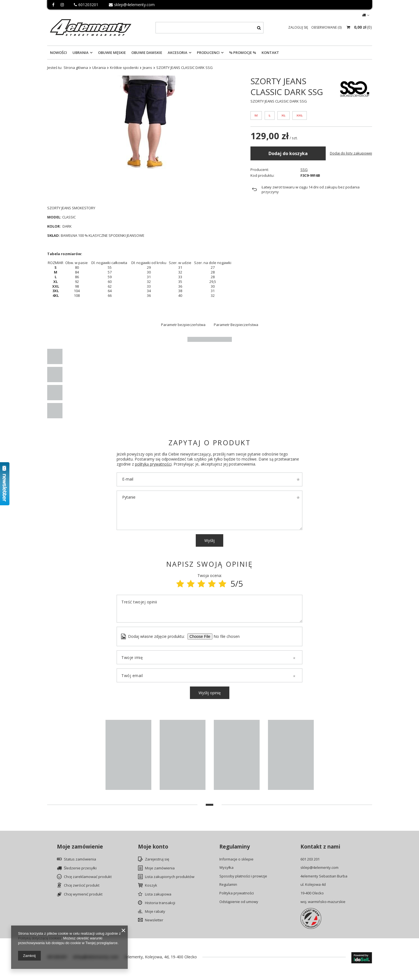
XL (283, 130)
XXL (300, 130)
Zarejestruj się (157, 859)
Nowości (58, 53)
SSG (304, 112)
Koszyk (151, 886)
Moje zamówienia (160, 868)
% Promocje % (243, 53)
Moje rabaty (155, 912)
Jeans (147, 68)
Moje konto (153, 847)
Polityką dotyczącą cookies (40, 938)
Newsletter (154, 920)
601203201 (86, 5)
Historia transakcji (160, 903)
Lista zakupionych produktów (170, 877)
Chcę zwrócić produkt (82, 886)
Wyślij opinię (210, 693)
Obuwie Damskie (147, 53)
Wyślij (209, 540)
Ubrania (81, 53)
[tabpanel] (128, 756)
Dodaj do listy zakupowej (351, 168)
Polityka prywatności (237, 893)
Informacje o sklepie (236, 859)
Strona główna (76, 68)
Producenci (208, 53)
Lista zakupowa (158, 894)
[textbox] (210, 28)
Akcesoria (178, 53)
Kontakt (270, 53)
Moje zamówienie (80, 847)
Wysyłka (226, 868)
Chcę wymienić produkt (83, 894)
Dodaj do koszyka (288, 168)
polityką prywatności (153, 464)
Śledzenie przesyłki (80, 868)
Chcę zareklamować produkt (88, 877)
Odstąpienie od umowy (239, 902)
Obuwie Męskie (112, 53)
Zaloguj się (299, 27)
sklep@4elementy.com (132, 5)
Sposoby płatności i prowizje (243, 876)
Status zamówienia (80, 859)
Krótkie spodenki (124, 68)
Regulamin (228, 885)
